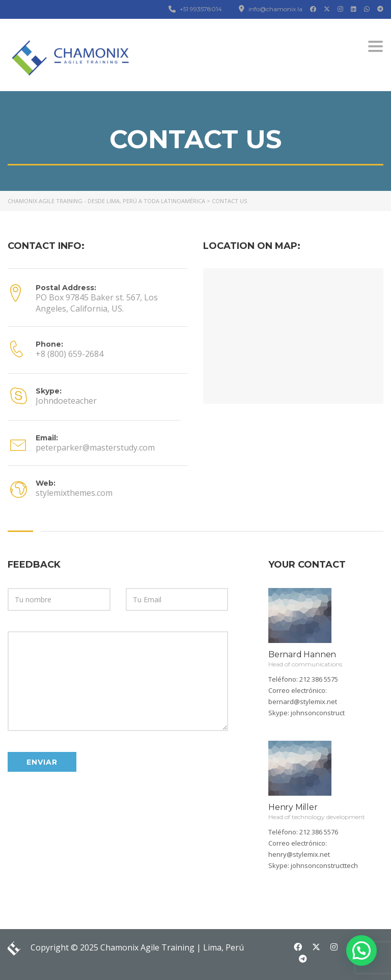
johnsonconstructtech (324, 865)
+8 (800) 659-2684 (69, 354)
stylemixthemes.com (74, 493)
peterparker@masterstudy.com (95, 447)
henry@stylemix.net (299, 854)
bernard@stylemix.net (303, 702)
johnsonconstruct (318, 713)
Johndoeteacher (66, 401)
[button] (361, 950)
